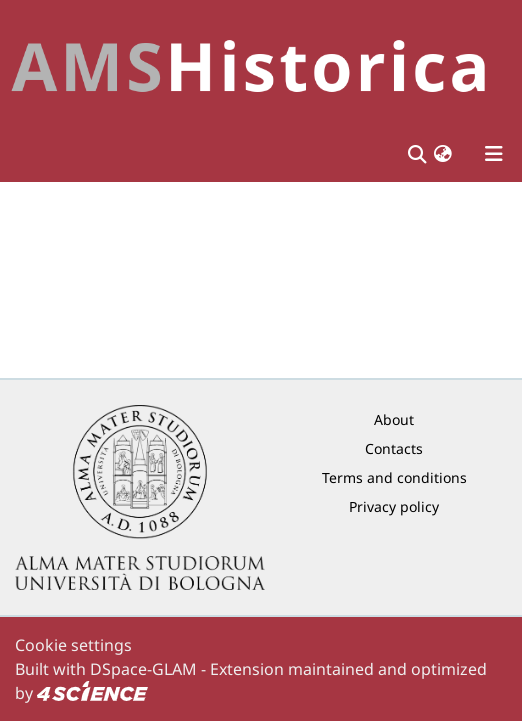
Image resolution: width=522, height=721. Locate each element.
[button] (443, 153)
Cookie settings (73, 645)
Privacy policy (394, 506)
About (394, 419)
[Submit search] (416, 154)
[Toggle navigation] (494, 154)
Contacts (394, 448)
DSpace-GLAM (143, 669)
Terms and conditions (394, 477)
